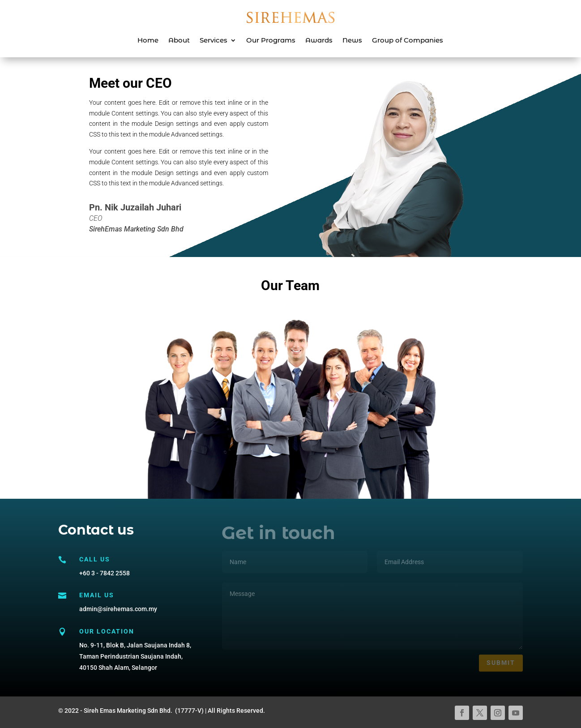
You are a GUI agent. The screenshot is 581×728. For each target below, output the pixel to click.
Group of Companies (408, 40)
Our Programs (271, 40)
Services (214, 40)
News (352, 40)
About (179, 40)
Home (148, 40)
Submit (501, 663)
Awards (319, 40)
